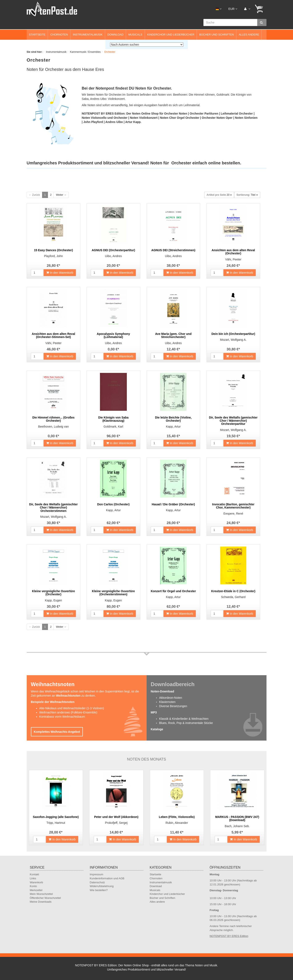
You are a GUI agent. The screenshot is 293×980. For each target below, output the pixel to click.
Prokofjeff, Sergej (116, 823)
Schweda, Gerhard (233, 597)
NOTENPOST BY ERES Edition (229, 936)
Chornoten (59, 35)
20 (219, 195)
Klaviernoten (167, 702)
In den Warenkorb (60, 273)
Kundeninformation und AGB (107, 878)
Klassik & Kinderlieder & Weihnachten (184, 719)
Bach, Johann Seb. (237, 826)
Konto (33, 886)
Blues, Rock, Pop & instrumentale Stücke (186, 723)
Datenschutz (97, 882)
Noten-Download (162, 691)
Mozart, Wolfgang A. (233, 340)
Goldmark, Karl (113, 427)
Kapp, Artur (173, 427)
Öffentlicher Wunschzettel (45, 898)
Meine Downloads (41, 902)
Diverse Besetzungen (173, 706)
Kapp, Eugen (54, 600)
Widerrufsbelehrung (102, 886)
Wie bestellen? (99, 890)
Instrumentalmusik (88, 35)
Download (116, 35)
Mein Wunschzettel (41, 894)
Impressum (97, 874)
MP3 (154, 712)
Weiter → (61, 195)
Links (33, 878)
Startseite (37, 35)
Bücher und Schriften (217, 35)
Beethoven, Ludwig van (53, 427)
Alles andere (249, 35)
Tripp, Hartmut (56, 823)
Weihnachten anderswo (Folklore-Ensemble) (68, 712)
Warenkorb (36, 882)
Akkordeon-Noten (171, 698)
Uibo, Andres (113, 256)
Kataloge (157, 729)
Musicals (135, 35)
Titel (247, 195)
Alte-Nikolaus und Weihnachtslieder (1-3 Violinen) (72, 708)
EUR (233, 9)
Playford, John (53, 256)
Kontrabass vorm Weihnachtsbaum (62, 717)
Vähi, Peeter (233, 259)
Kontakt (34, 874)
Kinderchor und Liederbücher (171, 35)
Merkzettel (36, 890)
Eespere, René (233, 514)
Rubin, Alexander (177, 823)
